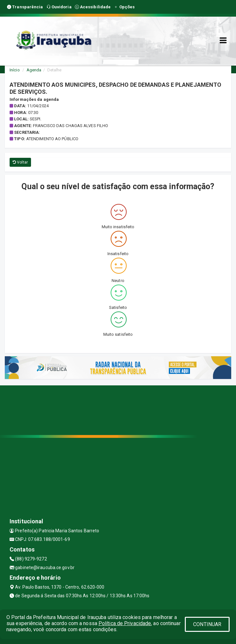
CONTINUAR (207, 624)
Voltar (20, 162)
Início (15, 70)
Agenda (34, 70)
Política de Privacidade (125, 623)
